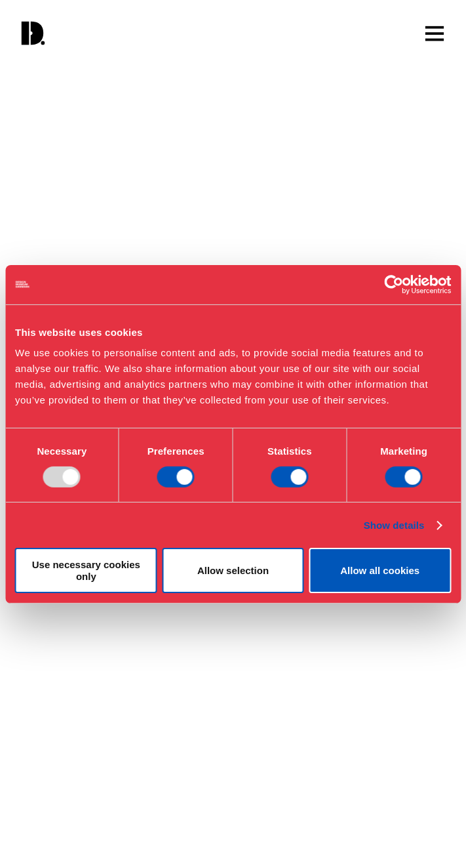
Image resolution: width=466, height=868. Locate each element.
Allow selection (233, 570)
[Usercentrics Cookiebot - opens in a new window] (394, 284)
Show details (394, 525)
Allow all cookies (380, 570)
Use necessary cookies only (86, 570)
